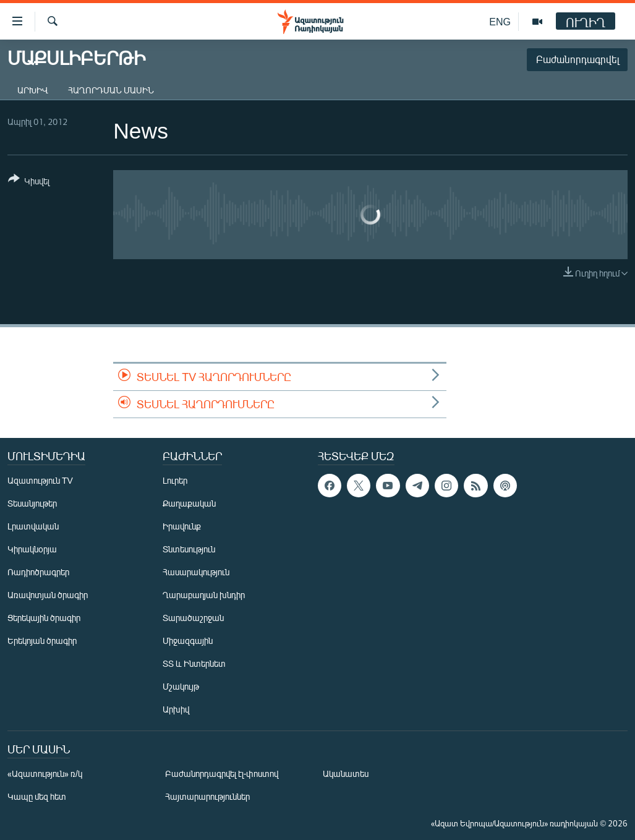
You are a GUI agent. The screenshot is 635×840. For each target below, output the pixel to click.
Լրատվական (33, 526)
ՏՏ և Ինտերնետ (194, 663)
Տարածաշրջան (193, 618)
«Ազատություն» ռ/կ (45, 774)
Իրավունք (182, 526)
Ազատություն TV (40, 480)
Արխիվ (33, 90)
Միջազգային (188, 641)
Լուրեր (175, 480)
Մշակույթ (181, 686)
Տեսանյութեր (32, 503)
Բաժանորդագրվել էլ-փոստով (222, 774)
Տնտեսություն (189, 549)
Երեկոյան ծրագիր (42, 641)
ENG (500, 21)
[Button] (29, 182)
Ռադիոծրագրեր (38, 572)
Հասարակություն (196, 572)
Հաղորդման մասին (111, 90)
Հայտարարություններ (207, 796)
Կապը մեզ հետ (37, 796)
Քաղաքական (189, 503)
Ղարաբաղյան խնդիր (204, 595)
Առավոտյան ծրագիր (48, 595)
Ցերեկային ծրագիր (44, 618)
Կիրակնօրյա (32, 549)
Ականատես (346, 774)
